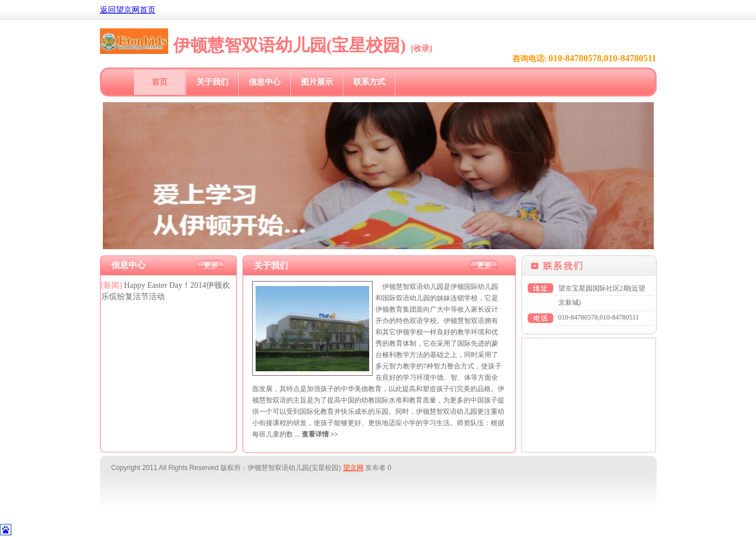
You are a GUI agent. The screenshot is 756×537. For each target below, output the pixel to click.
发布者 (375, 468)
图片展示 (317, 82)
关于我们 (212, 82)
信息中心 (265, 82)
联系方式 (369, 82)
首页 (160, 82)
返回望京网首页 (128, 10)
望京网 (353, 468)
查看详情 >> (320, 434)
